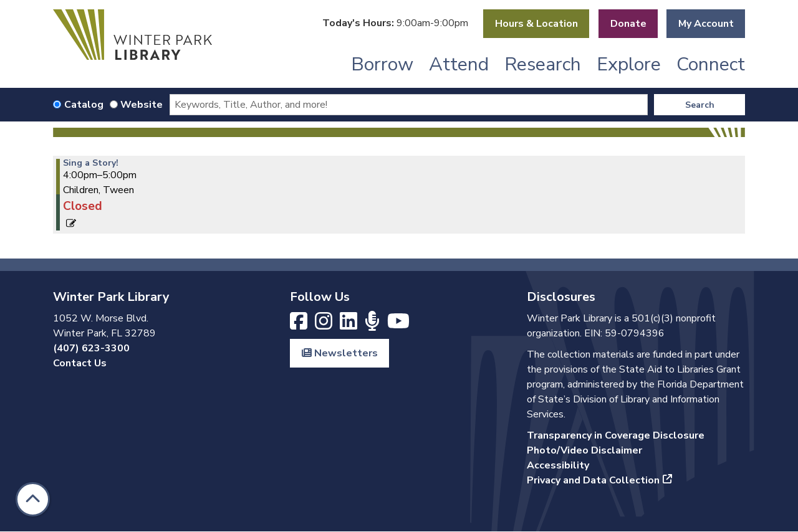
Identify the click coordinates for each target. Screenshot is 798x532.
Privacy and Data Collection (593, 480)
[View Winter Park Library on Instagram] (325, 325)
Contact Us (80, 363)
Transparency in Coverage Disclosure (616, 435)
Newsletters (340, 353)
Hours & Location (536, 24)
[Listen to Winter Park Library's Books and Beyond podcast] (373, 325)
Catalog (84, 105)
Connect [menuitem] (711, 64)
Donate (628, 24)
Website (142, 105)
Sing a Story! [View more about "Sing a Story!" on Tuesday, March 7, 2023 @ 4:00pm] (91, 163)
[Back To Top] (33, 499)
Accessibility (558, 465)
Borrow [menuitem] (382, 64)
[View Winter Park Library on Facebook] (300, 325)
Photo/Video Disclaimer (584, 450)
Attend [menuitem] (459, 64)
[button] (395, 23)
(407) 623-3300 (91, 348)
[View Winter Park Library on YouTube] (398, 325)
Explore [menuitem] (629, 64)
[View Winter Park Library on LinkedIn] (350, 325)
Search (700, 105)
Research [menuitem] (543, 64)
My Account (706, 24)
